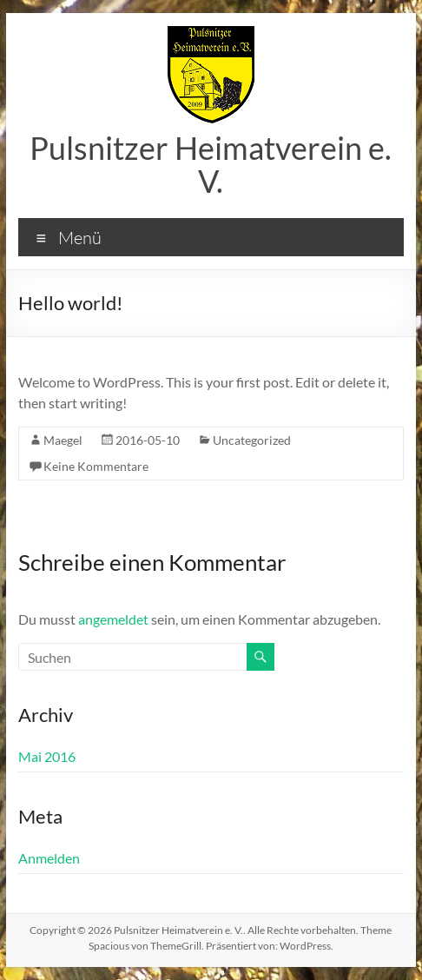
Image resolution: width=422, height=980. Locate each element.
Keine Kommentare (96, 466)
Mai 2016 (47, 756)
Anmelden (49, 858)
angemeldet (113, 619)
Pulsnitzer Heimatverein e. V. (211, 164)
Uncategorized (252, 440)
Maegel (63, 440)
